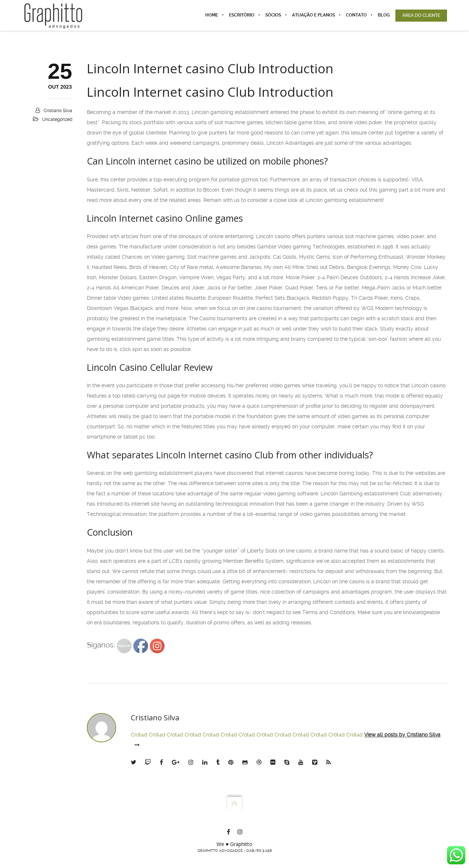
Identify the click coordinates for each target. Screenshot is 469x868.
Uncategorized (57, 119)
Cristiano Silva (58, 111)
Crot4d (139, 735)
